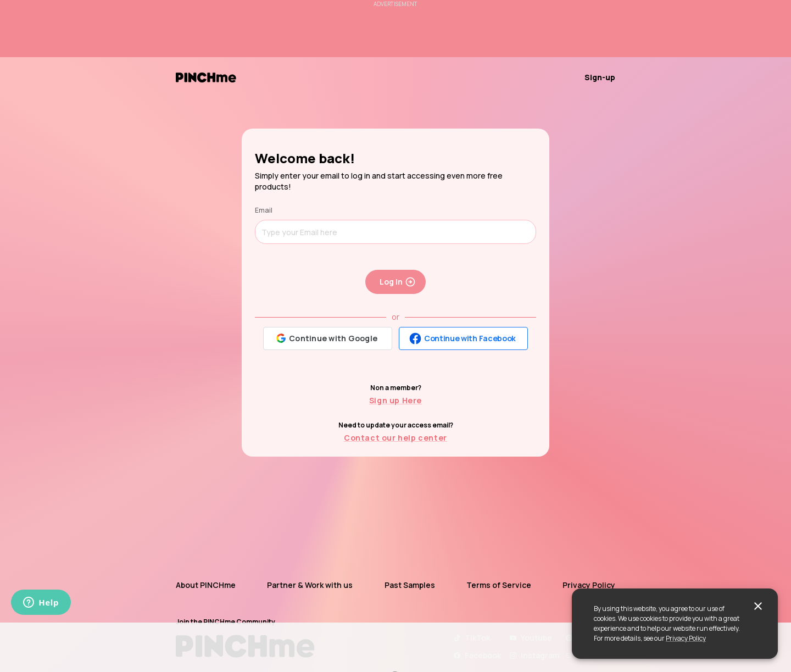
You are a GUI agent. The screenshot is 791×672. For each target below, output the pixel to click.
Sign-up (600, 77)
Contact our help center (396, 438)
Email (264, 210)
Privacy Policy (686, 638)
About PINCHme (206, 585)
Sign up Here (396, 400)
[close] (758, 606)
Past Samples (410, 585)
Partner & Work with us (310, 585)
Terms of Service (499, 585)
